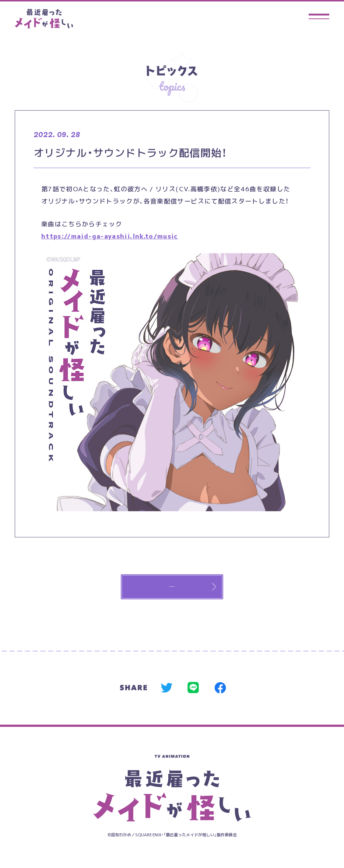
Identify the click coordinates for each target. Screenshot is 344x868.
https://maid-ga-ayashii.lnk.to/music (110, 236)
